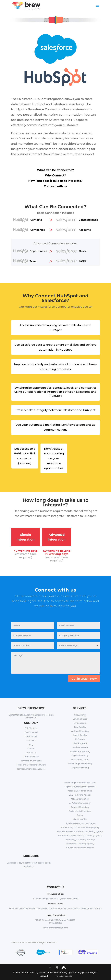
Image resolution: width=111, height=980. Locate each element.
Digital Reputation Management (80, 787)
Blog (31, 744)
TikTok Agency (80, 743)
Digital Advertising (80, 755)
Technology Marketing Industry (80, 840)
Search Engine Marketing (80, 764)
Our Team (31, 740)
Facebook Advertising (80, 751)
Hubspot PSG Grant (80, 760)
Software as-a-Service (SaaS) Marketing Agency (80, 835)
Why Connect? (55, 176)
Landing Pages (80, 719)
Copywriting (80, 715)
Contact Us (31, 753)
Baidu (80, 815)
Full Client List (31, 728)
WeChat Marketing (80, 731)
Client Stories (31, 736)
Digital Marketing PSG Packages (80, 823)
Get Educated (31, 732)
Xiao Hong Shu (80, 819)
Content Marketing (80, 807)
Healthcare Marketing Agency (80, 844)
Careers (31, 749)
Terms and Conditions (31, 761)
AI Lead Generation (80, 799)
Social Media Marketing (80, 811)
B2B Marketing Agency (80, 795)
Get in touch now (84, 679)
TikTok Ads (80, 739)
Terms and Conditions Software (31, 765)
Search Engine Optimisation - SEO (80, 783)
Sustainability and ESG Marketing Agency (80, 827)
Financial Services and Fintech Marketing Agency (80, 831)
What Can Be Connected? (55, 170)
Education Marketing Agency (80, 848)
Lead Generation (80, 747)
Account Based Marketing (80, 791)
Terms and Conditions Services (31, 769)
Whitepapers (80, 723)
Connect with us (55, 186)
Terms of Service (31, 757)
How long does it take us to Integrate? (55, 181)
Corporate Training (80, 768)
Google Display (80, 735)
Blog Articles (80, 727)
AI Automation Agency (80, 803)
